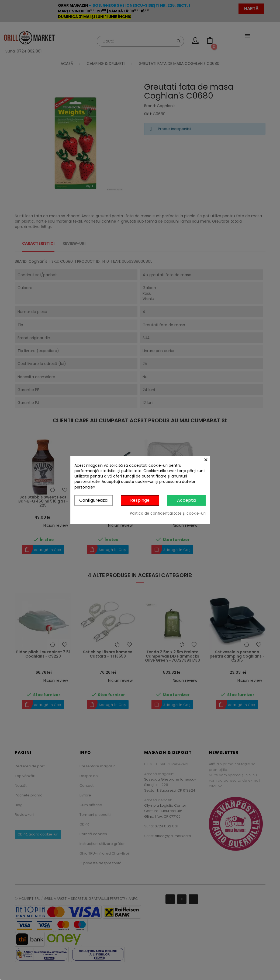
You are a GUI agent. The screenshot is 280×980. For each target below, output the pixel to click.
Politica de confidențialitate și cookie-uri (168, 513)
